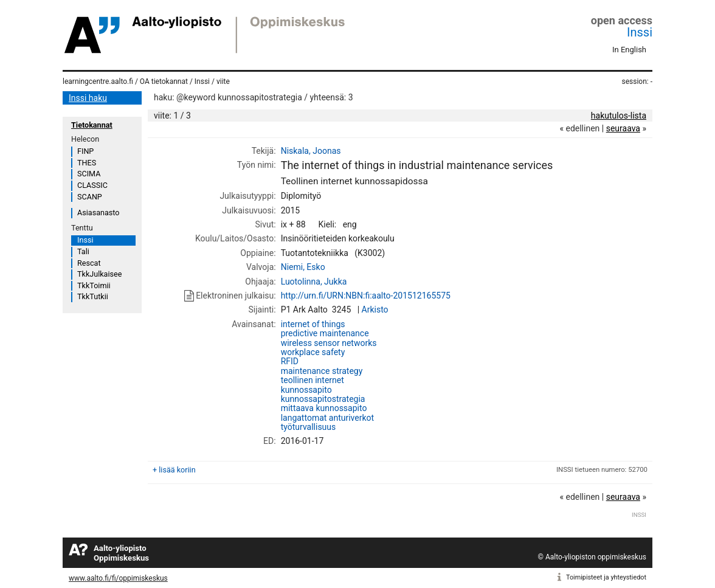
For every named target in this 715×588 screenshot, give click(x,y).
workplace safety (313, 352)
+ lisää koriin (174, 470)
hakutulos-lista (619, 116)
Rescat (89, 263)
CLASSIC (92, 185)
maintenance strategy (322, 371)
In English (629, 50)
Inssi (640, 32)
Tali (83, 251)
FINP (85, 151)
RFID (290, 361)
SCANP (90, 197)
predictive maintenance (325, 333)
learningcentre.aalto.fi (98, 81)
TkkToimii (94, 285)
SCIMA (89, 174)
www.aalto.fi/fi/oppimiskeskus (118, 578)
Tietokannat (92, 125)
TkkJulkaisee (99, 274)
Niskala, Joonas (311, 151)
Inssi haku (88, 98)
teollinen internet (313, 380)
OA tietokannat (164, 81)
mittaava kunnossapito (324, 408)
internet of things (313, 324)
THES (87, 163)
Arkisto (375, 310)
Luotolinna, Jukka (314, 282)
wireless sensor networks (329, 343)
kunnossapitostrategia (323, 399)
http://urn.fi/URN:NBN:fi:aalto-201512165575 (366, 296)
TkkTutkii (93, 296)
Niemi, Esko (303, 267)
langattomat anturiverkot (328, 418)
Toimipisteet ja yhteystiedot (606, 577)
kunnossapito (306, 390)
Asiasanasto (98, 213)
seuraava (623, 128)
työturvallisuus (309, 427)
